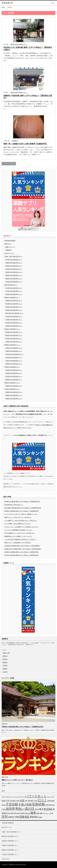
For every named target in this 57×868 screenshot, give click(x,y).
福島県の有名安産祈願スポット (14, 275)
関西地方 (5, 662)
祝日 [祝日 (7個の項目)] (9, 813)
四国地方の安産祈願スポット (12, 383)
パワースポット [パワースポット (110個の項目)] (36, 796)
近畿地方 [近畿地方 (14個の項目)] (11, 817)
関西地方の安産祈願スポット (12, 345)
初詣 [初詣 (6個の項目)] (26, 801)
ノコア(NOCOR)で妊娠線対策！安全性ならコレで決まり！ (20, 539)
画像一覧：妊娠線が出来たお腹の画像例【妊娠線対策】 (25, 144)
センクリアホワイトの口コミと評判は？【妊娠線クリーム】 (21, 514)
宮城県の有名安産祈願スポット (14, 263)
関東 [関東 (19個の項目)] (17, 817)
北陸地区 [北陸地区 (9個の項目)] (31, 801)
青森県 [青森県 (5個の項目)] (40, 817)
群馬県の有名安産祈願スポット (14, 310)
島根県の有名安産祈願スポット (14, 380)
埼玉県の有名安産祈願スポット (14, 316)
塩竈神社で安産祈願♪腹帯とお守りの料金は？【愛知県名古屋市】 (28, 97)
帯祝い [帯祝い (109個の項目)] (20, 809)
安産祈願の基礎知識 (10, 241)
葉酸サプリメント (10, 247)
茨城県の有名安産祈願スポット (14, 301)
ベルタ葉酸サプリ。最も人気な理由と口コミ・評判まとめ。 (21, 520)
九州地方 (5, 672)
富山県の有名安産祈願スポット (14, 288)
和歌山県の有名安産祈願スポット (14, 354)
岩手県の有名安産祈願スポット (14, 260)
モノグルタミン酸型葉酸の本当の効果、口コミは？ (18, 530)
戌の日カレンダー (9, 253)
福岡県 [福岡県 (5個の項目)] (18, 813)
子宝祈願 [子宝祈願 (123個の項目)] (12, 804)
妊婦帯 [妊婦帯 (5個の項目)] (3, 805)
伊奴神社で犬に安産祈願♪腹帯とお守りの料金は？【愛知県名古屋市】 (28, 49)
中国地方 (5, 665)
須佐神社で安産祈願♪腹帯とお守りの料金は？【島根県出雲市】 (22, 552)
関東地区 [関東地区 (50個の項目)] (24, 817)
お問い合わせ (6, 859)
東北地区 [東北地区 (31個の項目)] (48, 809)
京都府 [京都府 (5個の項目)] (18, 801)
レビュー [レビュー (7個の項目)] (50, 797)
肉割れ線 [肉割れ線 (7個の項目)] (28, 813)
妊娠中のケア (8, 244)
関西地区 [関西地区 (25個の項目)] (34, 817)
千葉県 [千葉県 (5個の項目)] (36, 801)
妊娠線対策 (15, 141)
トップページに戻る (9, 164)
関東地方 (5, 656)
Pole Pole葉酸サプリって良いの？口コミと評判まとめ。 (20, 533)
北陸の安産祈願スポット (11, 285)
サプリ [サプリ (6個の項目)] (4, 797)
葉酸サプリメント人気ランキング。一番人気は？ (18, 517)
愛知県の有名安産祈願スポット (19, 44)
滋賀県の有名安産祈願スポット (14, 364)
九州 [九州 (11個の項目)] (8, 801)
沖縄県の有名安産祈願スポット (14, 398)
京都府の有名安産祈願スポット (14, 348)
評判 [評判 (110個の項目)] (5, 817)
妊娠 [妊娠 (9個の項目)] (49, 801)
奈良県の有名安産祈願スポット (14, 357)
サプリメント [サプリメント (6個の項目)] (10, 797)
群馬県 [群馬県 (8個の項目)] (22, 813)
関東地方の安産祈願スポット (12, 297)
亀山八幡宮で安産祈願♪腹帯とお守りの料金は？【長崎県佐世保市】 (23, 508)
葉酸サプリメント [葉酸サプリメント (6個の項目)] (45, 813)
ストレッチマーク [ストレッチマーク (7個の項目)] (20, 797)
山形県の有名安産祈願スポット (14, 269)
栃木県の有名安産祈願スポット (14, 323)
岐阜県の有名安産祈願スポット (14, 339)
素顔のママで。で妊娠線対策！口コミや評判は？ (18, 542)
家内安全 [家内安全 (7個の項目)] (52, 805)
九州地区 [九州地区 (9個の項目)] (13, 801)
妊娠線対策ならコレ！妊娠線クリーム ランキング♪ (18, 536)
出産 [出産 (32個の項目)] (22, 800)
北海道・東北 (6, 653)
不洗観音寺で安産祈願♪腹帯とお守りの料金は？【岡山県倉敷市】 (22, 546)
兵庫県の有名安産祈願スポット (14, 351)
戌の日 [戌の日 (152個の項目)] (29, 809)
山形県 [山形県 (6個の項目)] (4, 809)
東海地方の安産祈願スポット (12, 329)
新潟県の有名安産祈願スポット (14, 266)
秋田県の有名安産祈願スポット (14, 272)
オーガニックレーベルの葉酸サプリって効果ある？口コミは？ (21, 527)
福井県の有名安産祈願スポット (14, 294)
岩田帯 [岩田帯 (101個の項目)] (10, 809)
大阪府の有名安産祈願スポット (14, 361)
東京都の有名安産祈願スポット (14, 304)
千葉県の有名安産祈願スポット (14, 320)
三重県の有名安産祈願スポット (14, 342)
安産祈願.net (12, 865)
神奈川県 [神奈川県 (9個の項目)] (13, 813)
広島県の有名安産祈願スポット (14, 373)
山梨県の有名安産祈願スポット (14, 326)
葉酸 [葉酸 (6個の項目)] (38, 813)
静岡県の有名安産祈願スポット (14, 332)
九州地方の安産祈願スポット (12, 389)
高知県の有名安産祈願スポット (14, 386)
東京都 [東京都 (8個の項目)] (37, 809)
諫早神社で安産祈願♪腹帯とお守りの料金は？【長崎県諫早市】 (22, 511)
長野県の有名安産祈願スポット (14, 307)
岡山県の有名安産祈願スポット (14, 376)
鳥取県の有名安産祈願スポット (14, 370)
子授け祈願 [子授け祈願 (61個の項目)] (25, 804)
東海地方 (5, 659)
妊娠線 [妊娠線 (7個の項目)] (52, 801)
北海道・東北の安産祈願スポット (14, 256)
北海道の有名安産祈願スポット (14, 282)
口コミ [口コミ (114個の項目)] (42, 800)
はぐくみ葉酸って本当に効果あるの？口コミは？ (18, 524)
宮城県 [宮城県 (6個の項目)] (47, 805)
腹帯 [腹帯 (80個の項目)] (33, 813)
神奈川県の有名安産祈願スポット (14, 313)
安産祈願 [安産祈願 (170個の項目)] (38, 804)
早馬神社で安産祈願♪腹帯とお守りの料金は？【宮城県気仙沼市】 (22, 501)
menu (53, 3)
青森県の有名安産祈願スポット (14, 279)
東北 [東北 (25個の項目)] (41, 809)
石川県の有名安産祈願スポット (14, 291)
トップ (4, 650)
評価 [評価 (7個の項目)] (52, 813)
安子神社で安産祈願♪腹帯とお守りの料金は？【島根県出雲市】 (22, 555)
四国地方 (5, 669)
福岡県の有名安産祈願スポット (14, 392)
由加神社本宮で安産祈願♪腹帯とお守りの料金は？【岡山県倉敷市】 (23, 549)
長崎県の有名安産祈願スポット (14, 395)
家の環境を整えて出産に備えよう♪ (14, 505)
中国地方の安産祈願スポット (12, 367)
